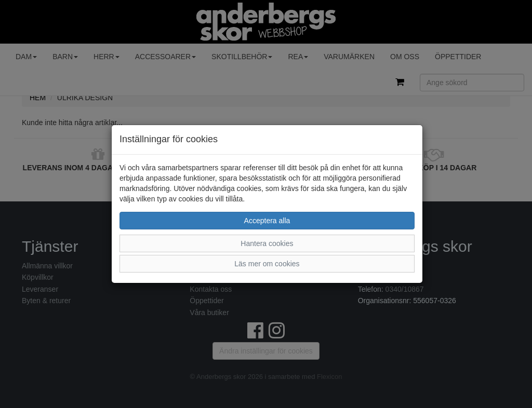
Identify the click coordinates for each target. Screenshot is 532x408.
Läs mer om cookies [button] (267, 264)
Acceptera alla (267, 221)
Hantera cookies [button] (267, 243)
